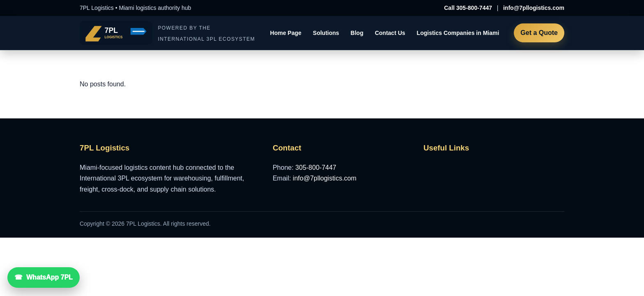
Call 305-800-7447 (468, 8)
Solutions (326, 33)
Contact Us (390, 33)
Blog (357, 33)
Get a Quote (539, 33)
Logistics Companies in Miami (458, 33)
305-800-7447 (316, 168)
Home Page (286, 33)
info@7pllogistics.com (534, 8)
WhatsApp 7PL (49, 277)
